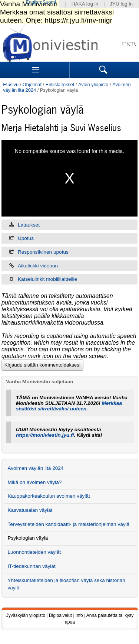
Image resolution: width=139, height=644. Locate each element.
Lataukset (29, 225)
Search (103, 70)
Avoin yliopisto (93, 84)
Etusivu (11, 84)
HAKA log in (85, 4)
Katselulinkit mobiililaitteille (47, 279)
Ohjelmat (32, 84)
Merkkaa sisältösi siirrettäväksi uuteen (69, 406)
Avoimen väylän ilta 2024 (35, 468)
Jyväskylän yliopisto (26, 615)
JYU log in (121, 4)
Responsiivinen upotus (43, 252)
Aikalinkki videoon (38, 266)
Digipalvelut (60, 615)
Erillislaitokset (60, 84)
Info (79, 615)
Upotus (26, 238)
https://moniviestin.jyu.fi (45, 435)
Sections (36, 70)
